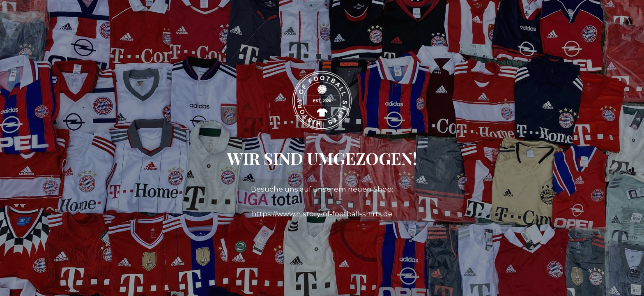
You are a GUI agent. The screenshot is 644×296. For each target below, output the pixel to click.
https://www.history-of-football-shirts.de (322, 214)
